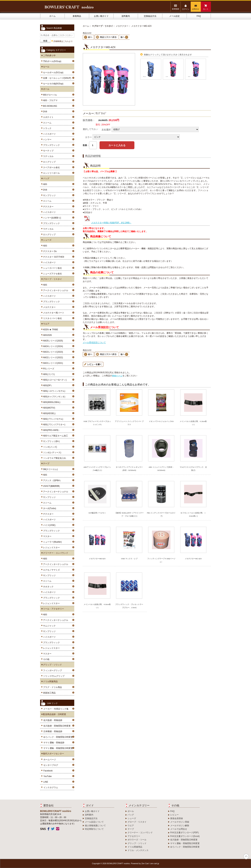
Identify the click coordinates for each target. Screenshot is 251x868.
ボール (131, 811)
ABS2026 (47, 335)
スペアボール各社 (51, 167)
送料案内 (126, 16)
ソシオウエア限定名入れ (54, 458)
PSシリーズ (48, 369)
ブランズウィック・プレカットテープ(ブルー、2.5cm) (129, 606)
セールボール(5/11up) (53, 72)
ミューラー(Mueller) (52, 542)
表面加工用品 (49, 693)
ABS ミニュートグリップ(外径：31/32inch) (161, 469)
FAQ (199, 16)
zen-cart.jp (155, 863)
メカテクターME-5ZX (97, 559)
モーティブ (48, 151)
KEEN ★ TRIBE (50, 330)
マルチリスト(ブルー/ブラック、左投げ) (193, 469)
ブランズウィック (51, 145)
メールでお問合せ (179, 829)
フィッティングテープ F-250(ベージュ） (161, 560)
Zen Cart (145, 863)
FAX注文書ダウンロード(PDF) (185, 833)
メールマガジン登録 (180, 822)
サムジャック (49, 626)
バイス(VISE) (49, 525)
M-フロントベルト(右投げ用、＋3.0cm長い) (193, 514)
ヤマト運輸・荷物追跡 (54, 743)
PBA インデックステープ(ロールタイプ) (161, 514)
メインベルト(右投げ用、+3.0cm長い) (97, 606)
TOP (246, 856)
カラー (88, 137)
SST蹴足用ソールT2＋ (97, 513)
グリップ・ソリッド (137, 843)
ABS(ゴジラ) (48, 374)
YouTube (47, 776)
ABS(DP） (47, 385)
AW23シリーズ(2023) (52, 352)
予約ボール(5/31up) (52, 61)
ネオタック (48, 587)
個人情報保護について (95, 826)
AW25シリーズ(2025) (52, 341)
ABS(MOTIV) (48, 408)
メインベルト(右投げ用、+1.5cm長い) (193, 423)
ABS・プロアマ (50, 100)
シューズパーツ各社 (52, 268)
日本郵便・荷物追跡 (53, 731)
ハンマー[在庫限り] (51, 218)
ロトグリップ (49, 162)
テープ (131, 829)
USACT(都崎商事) (51, 486)
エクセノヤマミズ (51, 570)
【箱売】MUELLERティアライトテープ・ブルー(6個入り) (129, 514)
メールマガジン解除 (180, 826)
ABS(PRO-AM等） (51, 430)
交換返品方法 (150, 16)
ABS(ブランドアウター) (54, 425)
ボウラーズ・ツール (137, 840)
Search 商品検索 (54, 28)
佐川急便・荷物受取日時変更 (57, 726)
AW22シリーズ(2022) (52, 358)
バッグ (131, 815)
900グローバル (49, 95)
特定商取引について (94, 829)
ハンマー (47, 140)
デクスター (48, 207)
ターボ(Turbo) (49, 508)
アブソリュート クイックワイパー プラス (129, 423)
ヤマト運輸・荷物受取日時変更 (58, 748)
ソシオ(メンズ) (49, 447)
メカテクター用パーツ (53, 313)
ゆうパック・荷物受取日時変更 (58, 737)
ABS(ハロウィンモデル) (54, 391)
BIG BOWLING (49, 106)
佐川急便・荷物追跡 (53, 720)
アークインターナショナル (55, 290)
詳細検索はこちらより (63, 41)
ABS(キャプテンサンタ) (54, 397)
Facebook (48, 771)
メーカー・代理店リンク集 (56, 709)
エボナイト (48, 117)
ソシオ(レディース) (52, 453)
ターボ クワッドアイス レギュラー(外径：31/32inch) (129, 469)
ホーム (52, 16)
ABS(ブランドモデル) (52, 419)
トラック (47, 128)
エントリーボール (51, 173)
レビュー (174, 815)
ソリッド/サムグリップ (53, 676)
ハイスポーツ (49, 134)
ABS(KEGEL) (49, 413)
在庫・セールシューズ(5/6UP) (56, 78)
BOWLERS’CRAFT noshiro (119, 863)
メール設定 (174, 16)
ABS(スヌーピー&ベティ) (54, 380)
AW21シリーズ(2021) (52, 363)
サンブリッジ (49, 195)
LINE (46, 782)
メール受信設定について (94, 342)
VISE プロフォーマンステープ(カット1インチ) (97, 423)
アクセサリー (134, 836)
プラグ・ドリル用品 (52, 687)
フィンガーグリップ (52, 670)
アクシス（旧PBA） (52, 480)
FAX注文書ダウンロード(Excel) (185, 836)
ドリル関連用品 (135, 847)
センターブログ (51, 765)
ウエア (131, 826)
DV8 (44, 112)
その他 (46, 659)
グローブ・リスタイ (137, 822)
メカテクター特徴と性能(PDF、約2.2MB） (107, 223)
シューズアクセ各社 (52, 274)
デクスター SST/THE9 (53, 257)
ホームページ (50, 760)
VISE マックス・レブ (129, 559)
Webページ (117, 376)
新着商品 (77, 16)
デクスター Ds (49, 251)
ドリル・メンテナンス (138, 850)
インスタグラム (51, 787)
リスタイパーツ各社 (52, 318)
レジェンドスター (51, 548)
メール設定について (94, 822)
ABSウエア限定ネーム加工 (55, 436)
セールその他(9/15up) (53, 84)
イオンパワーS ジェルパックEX (161, 421)
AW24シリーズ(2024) (52, 346)
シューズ (132, 818)
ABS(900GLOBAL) (51, 402)
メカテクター (122, 26)
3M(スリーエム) (50, 469)
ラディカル (48, 156)
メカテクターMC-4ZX (193, 559)
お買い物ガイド (101, 16)
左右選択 (106, 130)
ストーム (47, 123)
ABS (44, 184)
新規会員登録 (177, 818)
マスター (47, 536)
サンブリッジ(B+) (51, 441)
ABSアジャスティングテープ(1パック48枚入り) (97, 469)
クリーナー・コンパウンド (140, 833)
